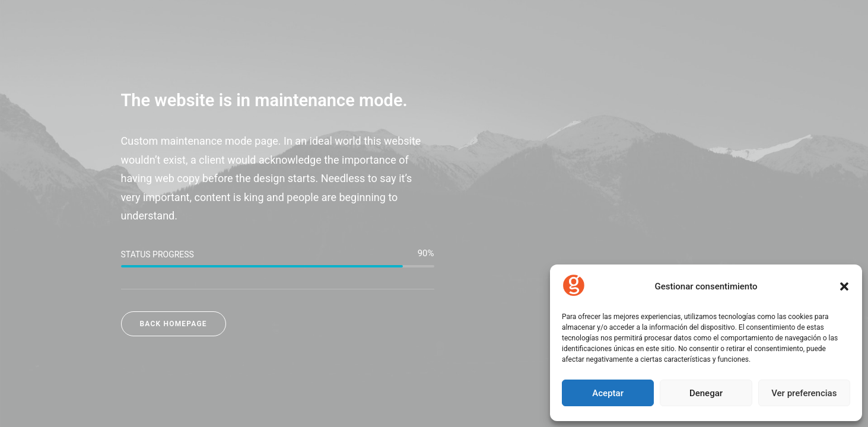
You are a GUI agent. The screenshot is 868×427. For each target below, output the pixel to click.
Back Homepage (174, 324)
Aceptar (608, 393)
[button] (844, 286)
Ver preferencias (804, 393)
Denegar (706, 393)
